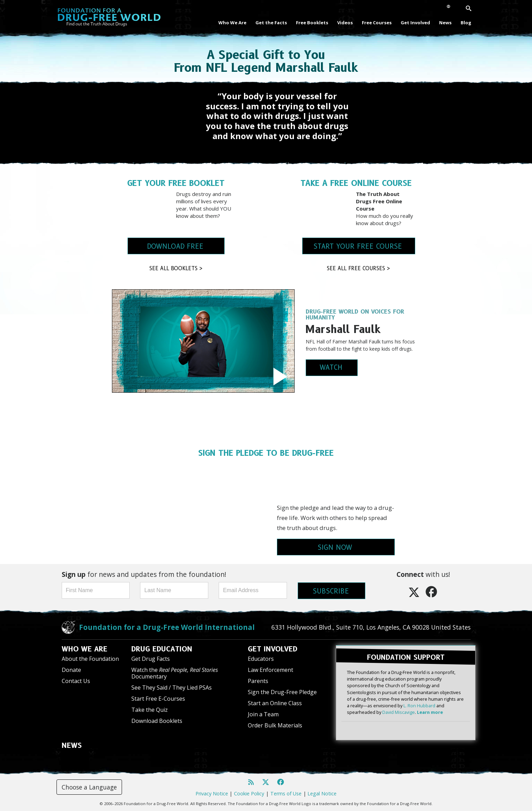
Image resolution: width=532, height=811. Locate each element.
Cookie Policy (249, 793)
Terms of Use (286, 793)
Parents (258, 681)
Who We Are (232, 23)
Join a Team (263, 714)
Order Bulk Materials (275, 725)
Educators (261, 659)
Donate (71, 670)
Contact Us (76, 681)
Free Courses (377, 23)
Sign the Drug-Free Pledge (282, 692)
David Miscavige (399, 712)
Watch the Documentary (175, 673)
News (445, 23)
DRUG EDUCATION (162, 649)
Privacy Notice (212, 793)
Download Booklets (157, 721)
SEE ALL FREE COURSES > (359, 268)
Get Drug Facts (151, 659)
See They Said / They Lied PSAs (172, 688)
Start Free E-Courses (158, 699)
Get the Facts (271, 23)
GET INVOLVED (273, 649)
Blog (466, 23)
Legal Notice (322, 793)
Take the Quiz (150, 710)
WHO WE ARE (85, 649)
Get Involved (415, 23)
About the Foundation (90, 659)
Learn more (430, 712)
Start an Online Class (275, 703)
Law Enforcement (271, 670)
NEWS (72, 745)
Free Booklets (312, 23)
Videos (345, 23)
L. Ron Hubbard (419, 706)
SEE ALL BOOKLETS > (176, 268)
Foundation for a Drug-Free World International (167, 627)
